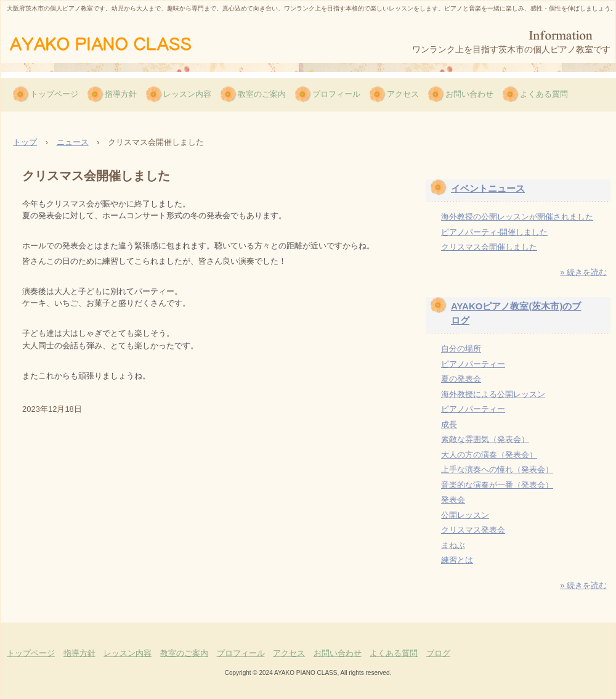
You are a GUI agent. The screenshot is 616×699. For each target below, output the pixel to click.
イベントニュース (488, 188)
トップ (25, 142)
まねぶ (453, 545)
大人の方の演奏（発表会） (489, 455)
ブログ (438, 653)
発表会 (453, 500)
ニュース (73, 142)
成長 (449, 424)
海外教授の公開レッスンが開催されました (517, 217)
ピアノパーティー (473, 364)
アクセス (403, 94)
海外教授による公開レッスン (493, 394)
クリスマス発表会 (473, 530)
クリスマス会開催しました (489, 247)
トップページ (54, 94)
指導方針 (121, 94)
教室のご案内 (262, 94)
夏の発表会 (461, 379)
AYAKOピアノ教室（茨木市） (119, 43)
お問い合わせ (469, 94)
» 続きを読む (583, 272)
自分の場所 (461, 349)
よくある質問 (544, 94)
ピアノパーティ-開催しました (494, 232)
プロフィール (336, 94)
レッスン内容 (187, 94)
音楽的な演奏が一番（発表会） (497, 485)
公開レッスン (465, 515)
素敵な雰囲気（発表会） (485, 439)
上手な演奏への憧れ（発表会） (497, 469)
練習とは (457, 560)
